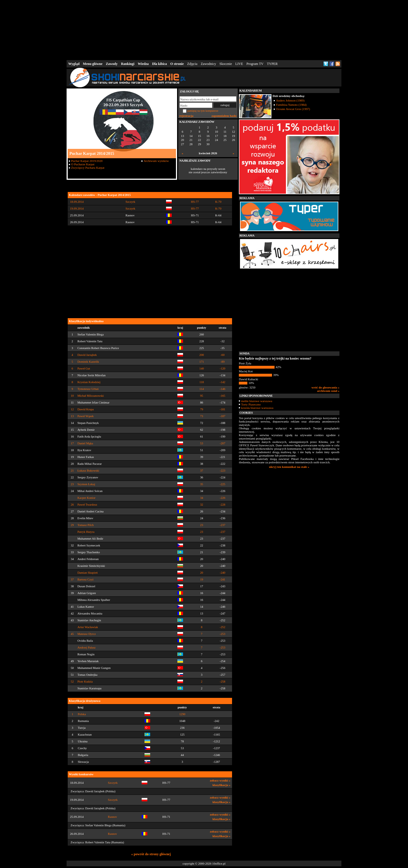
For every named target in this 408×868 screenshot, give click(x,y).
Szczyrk (113, 783)
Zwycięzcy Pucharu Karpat (88, 168)
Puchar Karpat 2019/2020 (87, 161)
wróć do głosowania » (325, 387)
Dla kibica (160, 64)
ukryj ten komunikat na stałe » (289, 467)
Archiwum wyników (156, 161)
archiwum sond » (328, 391)
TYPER (272, 64)
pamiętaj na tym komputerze (203, 111)
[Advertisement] (204, 29)
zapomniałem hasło (224, 116)
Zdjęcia (192, 64)
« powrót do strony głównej (151, 854)
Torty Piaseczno (251, 404)
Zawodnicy (209, 64)
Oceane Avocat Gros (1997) (293, 109)
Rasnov (112, 817)
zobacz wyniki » (220, 781)
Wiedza (143, 64)
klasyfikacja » (221, 785)
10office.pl (219, 863)
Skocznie (226, 64)
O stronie (177, 64)
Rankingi (128, 64)
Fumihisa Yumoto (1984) (291, 105)
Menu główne (93, 64)
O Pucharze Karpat (83, 164)
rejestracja (186, 116)
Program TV (255, 64)
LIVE (239, 64)
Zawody (112, 64)
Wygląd (74, 64)
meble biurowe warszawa (257, 401)
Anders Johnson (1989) (290, 100)
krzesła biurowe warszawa (257, 408)
